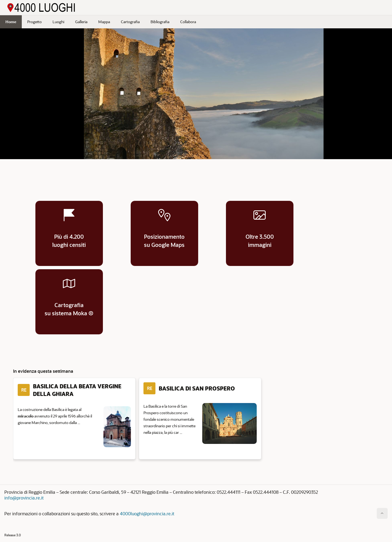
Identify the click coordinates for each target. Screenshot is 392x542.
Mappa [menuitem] (104, 22)
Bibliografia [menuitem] (160, 22)
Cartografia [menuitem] (130, 22)
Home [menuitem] (11, 22)
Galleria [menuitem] (81, 22)
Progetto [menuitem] (34, 22)
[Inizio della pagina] (382, 513)
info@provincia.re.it (24, 498)
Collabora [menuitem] (188, 22)
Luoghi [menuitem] (58, 22)
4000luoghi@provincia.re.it (147, 514)
